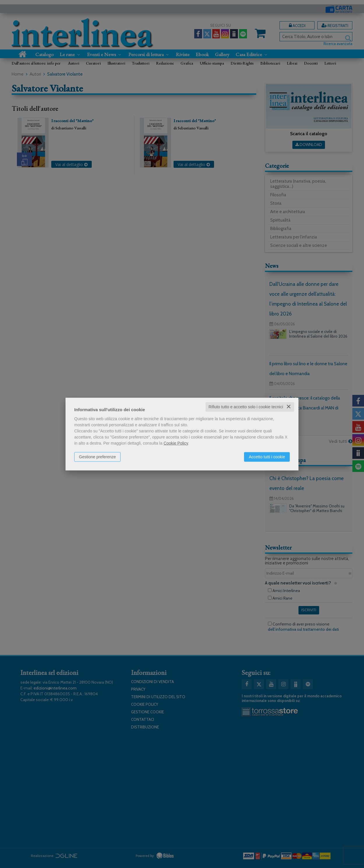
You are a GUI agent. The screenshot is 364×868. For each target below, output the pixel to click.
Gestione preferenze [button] (97, 457)
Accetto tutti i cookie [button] (267, 457)
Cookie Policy (176, 443)
